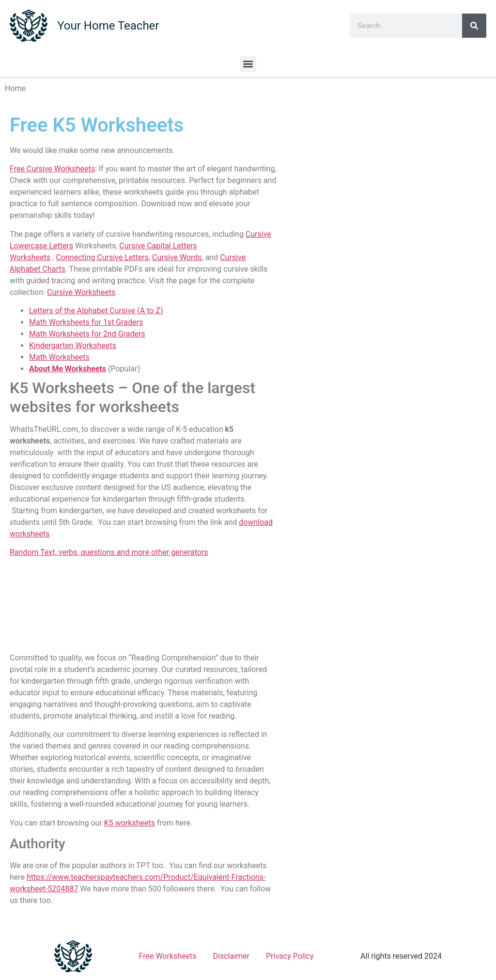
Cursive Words (177, 257)
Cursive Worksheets (81, 292)
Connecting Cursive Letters (102, 257)
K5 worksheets (130, 823)
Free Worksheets (168, 956)
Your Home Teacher (108, 26)
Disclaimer (231, 956)
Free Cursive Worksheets (52, 169)
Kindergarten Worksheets (73, 345)
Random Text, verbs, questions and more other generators (109, 552)
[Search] (474, 26)
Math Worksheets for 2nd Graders (87, 334)
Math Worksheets (59, 357)
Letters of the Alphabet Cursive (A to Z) (96, 311)
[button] (248, 64)
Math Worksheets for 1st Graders (86, 322)
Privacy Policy (290, 956)
